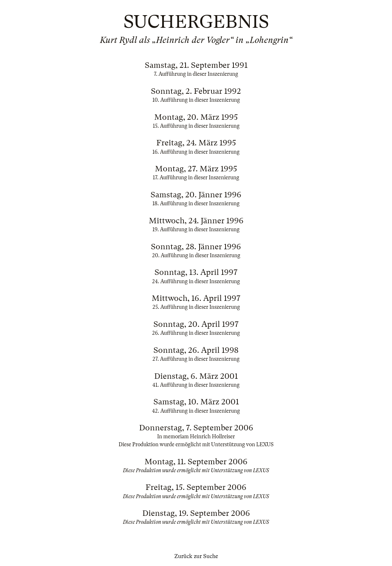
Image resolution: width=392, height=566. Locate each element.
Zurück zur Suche (196, 556)
